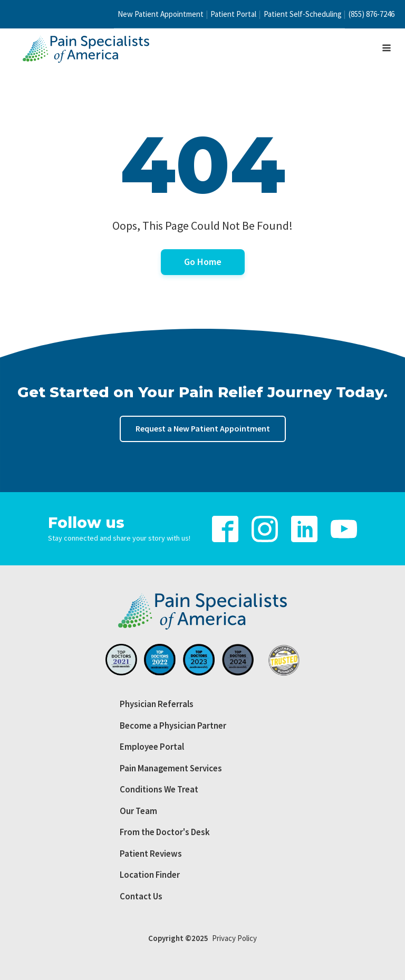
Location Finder (150, 875)
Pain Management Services (171, 768)
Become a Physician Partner (173, 726)
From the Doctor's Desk (165, 832)
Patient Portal (233, 14)
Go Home (203, 262)
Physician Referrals (157, 704)
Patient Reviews (151, 854)
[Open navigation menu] (387, 49)
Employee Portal (152, 747)
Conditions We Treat (159, 789)
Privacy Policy (234, 938)
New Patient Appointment (161, 14)
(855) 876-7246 (372, 14)
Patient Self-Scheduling (303, 14)
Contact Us (141, 896)
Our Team (138, 811)
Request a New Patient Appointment (203, 428)
